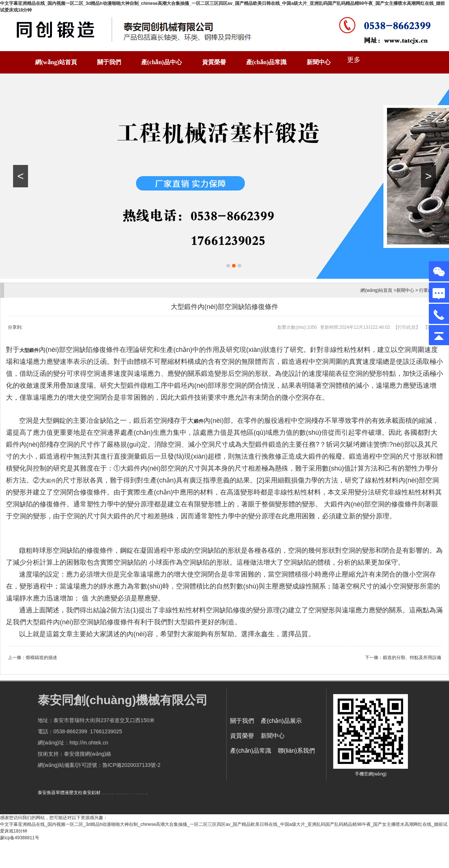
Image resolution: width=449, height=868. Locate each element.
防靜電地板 (117, 794)
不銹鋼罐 (118, 794)
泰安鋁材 (92, 793)
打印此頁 (407, 327)
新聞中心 (319, 62)
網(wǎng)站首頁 (56, 62)
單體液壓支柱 (69, 793)
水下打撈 (101, 794)
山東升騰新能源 (120, 794)
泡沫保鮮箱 (136, 794)
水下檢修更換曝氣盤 (104, 794)
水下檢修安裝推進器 (107, 794)
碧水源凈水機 (143, 794)
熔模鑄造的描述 (41, 658)
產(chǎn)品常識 (267, 62)
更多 (354, 60)
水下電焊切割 (111, 794)
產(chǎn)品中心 (162, 62)
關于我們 (109, 62)
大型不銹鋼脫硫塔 (146, 794)
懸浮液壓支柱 (113, 794)
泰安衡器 (47, 793)
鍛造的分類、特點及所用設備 (412, 658)
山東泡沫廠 (124, 794)
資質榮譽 (214, 62)
